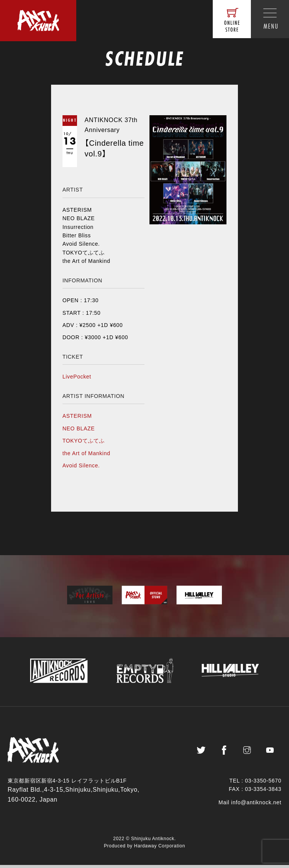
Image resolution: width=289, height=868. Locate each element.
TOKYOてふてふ (84, 441)
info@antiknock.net (256, 805)
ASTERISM (77, 416)
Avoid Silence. (81, 465)
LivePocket (77, 377)
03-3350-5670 (263, 784)
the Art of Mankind (86, 453)
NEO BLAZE (79, 428)
